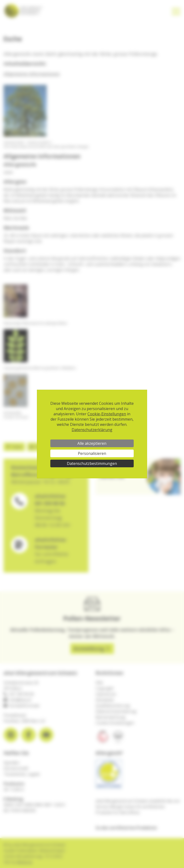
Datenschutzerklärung (92, 430)
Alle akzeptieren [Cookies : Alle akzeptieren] (92, 443)
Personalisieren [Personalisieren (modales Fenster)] (92, 453)
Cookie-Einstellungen (107, 414)
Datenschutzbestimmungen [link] (92, 463)
